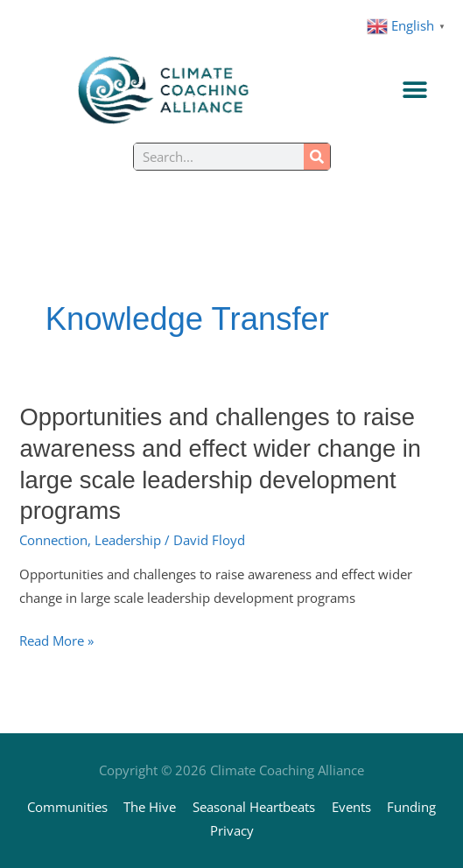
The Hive (150, 807)
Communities (67, 807)
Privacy (232, 830)
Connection (53, 540)
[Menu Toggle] (415, 90)
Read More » (56, 641)
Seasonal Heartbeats (254, 807)
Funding (411, 807)
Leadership (128, 540)
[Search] (317, 157)
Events (351, 807)
